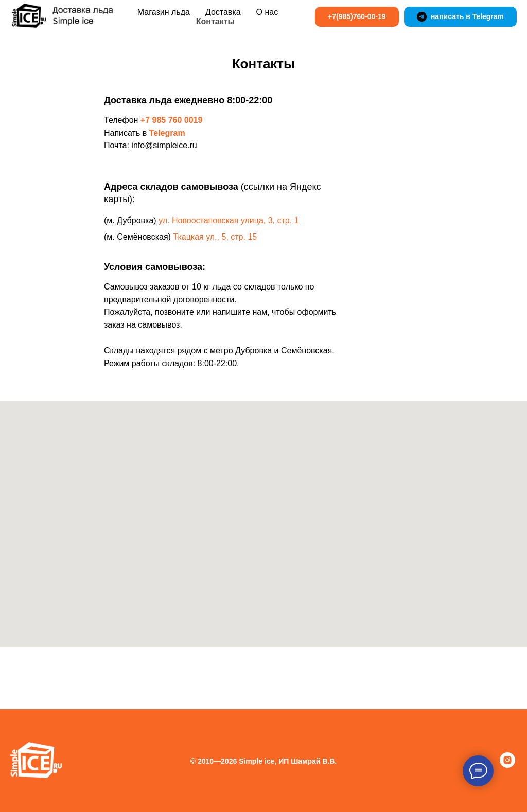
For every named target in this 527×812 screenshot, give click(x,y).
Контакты (215, 21)
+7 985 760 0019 (172, 120)
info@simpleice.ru (164, 145)
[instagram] (507, 765)
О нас (267, 12)
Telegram (167, 133)
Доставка (223, 12)
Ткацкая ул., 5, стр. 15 (215, 237)
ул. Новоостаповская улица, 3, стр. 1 (229, 220)
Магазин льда (164, 12)
